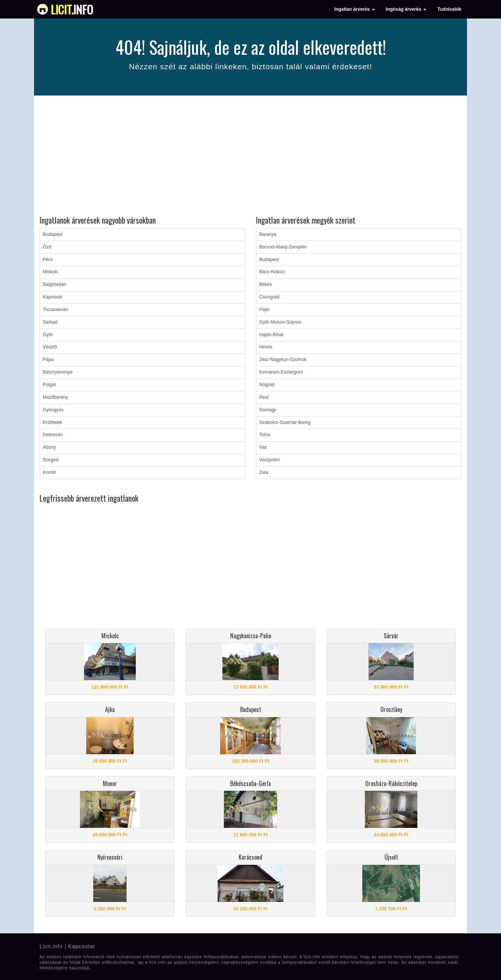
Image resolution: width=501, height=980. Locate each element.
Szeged (51, 460)
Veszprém (270, 460)
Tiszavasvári (56, 310)
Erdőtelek (53, 422)
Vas (263, 447)
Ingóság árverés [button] (406, 9)
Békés (266, 284)
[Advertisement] (250, 157)
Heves (266, 347)
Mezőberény (56, 397)
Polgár (50, 385)
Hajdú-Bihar (272, 335)
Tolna (265, 435)
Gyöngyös (53, 410)
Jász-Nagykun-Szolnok (283, 359)
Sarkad (50, 322)
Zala (264, 472)
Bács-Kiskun (272, 272)
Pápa (48, 359)
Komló (49, 472)
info (72, 9)
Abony (49, 447)
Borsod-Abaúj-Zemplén (283, 247)
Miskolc (51, 272)
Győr (48, 335)
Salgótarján (55, 284)
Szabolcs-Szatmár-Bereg (285, 422)
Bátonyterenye (58, 372)
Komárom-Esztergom (281, 372)
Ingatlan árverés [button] (354, 9)
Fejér (265, 310)
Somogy (268, 410)
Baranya (268, 234)
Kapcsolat (81, 946)
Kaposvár (53, 297)
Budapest (53, 234)
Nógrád (267, 385)
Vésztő (50, 347)
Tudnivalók (449, 9)
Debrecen (53, 435)
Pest (264, 397)
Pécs (48, 260)
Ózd (47, 247)
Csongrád (269, 297)
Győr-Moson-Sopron (280, 322)
